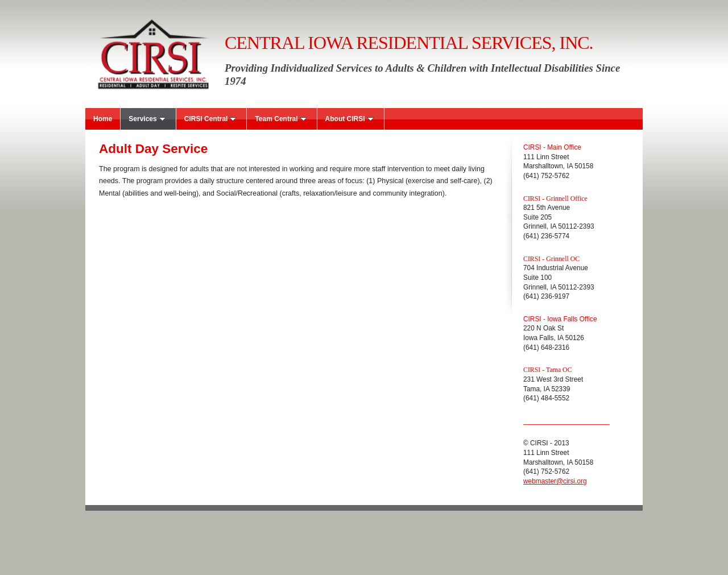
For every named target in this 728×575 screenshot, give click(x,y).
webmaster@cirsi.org (555, 481)
